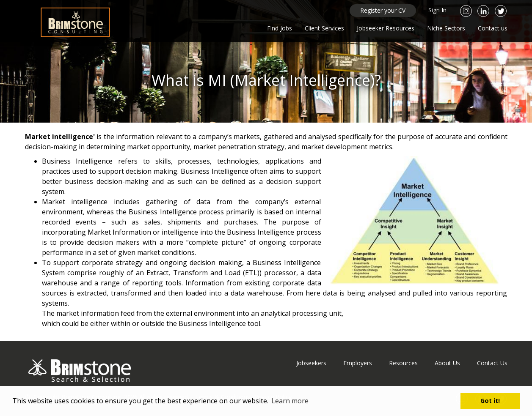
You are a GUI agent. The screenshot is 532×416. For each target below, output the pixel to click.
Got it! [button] (490, 401)
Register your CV (383, 10)
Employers (358, 363)
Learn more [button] (290, 401)
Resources (403, 363)
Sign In (437, 10)
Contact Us (492, 363)
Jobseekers (311, 363)
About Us (447, 363)
